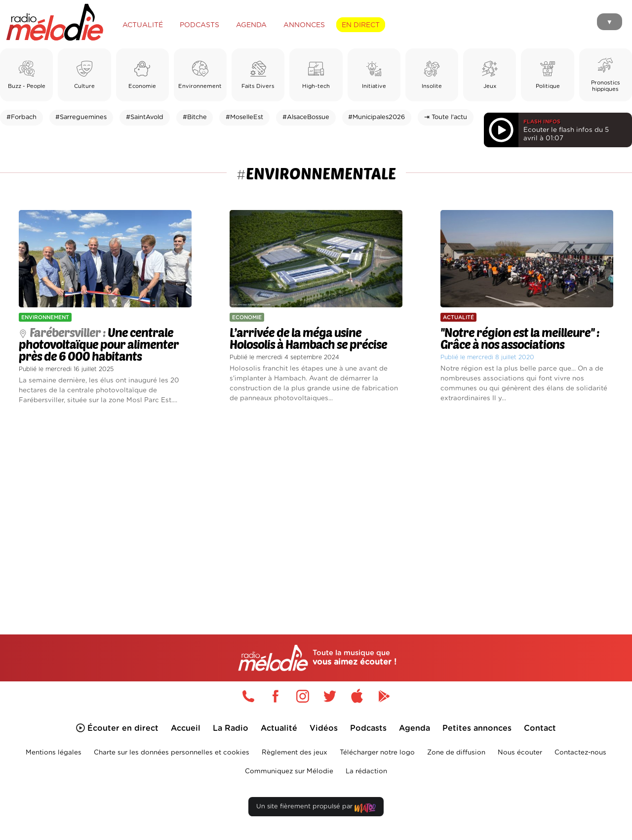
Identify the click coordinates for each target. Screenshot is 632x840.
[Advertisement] (316, 508)
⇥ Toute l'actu (446, 117)
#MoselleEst (244, 117)
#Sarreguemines (81, 117)
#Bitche (195, 117)
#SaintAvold (145, 117)
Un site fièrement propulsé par (316, 809)
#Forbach (21, 117)
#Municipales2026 (376, 117)
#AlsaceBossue (306, 117)
